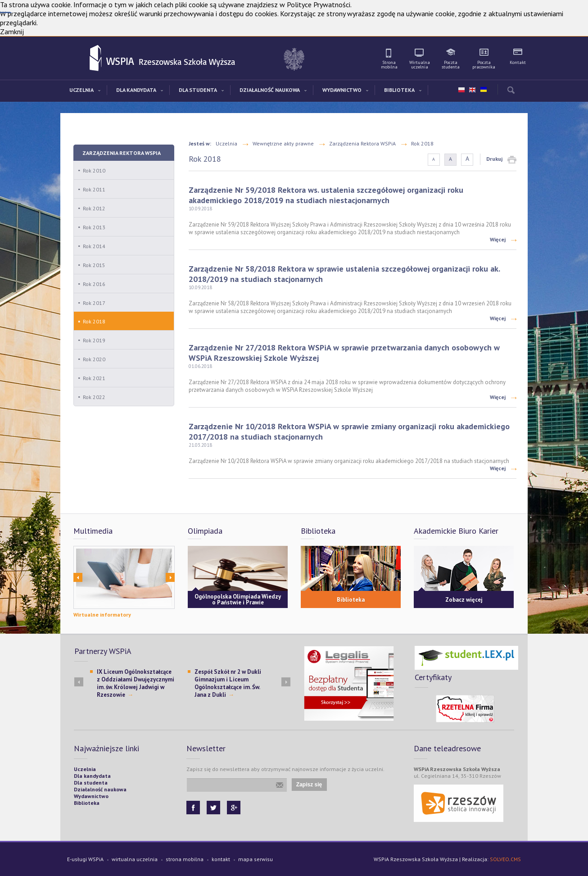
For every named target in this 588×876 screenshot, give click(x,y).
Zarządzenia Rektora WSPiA (122, 153)
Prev (78, 577)
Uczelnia (226, 143)
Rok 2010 (94, 170)
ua (483, 88)
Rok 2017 (94, 303)
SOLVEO (500, 859)
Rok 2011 (94, 189)
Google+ (234, 808)
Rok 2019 (94, 340)
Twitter (213, 808)
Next (170, 577)
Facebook (193, 808)
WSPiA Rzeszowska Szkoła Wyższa (96, 59)
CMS (516, 859)
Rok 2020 (94, 359)
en (472, 90)
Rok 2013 (94, 227)
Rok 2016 (94, 284)
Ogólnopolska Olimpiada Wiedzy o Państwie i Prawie (238, 599)
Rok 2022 (94, 397)
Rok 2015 (94, 265)
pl (461, 90)
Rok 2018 (94, 321)
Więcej (498, 239)
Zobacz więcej (464, 600)
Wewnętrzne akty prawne (283, 143)
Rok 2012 (94, 208)
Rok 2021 (94, 378)
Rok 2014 (94, 246)
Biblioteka (351, 600)
